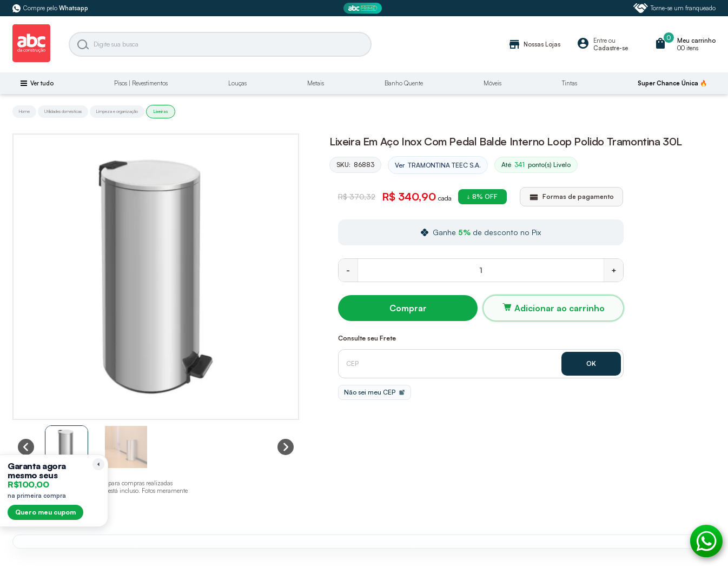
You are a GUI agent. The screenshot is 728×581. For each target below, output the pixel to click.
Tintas (570, 83)
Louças (237, 83)
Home (24, 111)
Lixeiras (161, 111)
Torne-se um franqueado (674, 8)
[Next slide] (286, 447)
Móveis (492, 83)
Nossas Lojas (534, 44)
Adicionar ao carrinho (560, 308)
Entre (600, 41)
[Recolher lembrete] (98, 464)
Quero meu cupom (45, 512)
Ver (438, 165)
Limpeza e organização (117, 111)
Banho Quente (404, 83)
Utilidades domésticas (63, 111)
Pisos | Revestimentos (141, 83)
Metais (316, 83)
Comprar (408, 308)
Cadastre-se (611, 48)
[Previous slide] (26, 447)
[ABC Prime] (364, 8)
